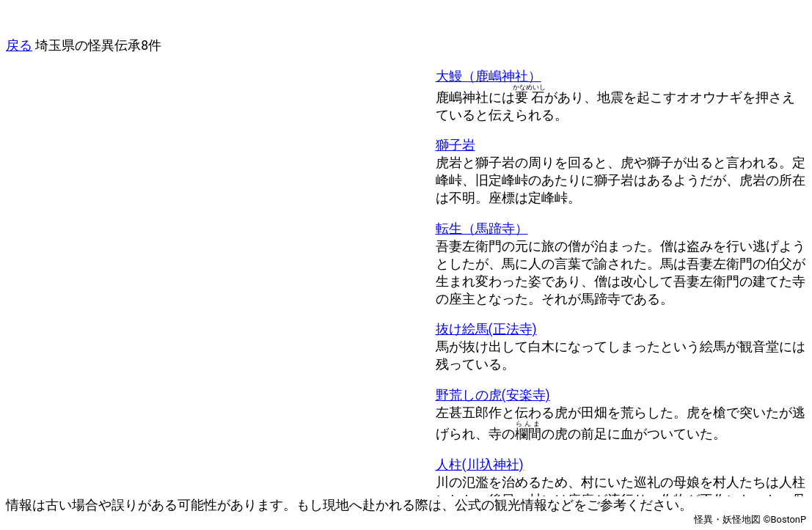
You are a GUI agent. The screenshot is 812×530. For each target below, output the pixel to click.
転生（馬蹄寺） (482, 229)
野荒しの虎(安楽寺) (493, 395)
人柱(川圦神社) (480, 465)
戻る (19, 45)
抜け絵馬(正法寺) (486, 329)
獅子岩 (456, 145)
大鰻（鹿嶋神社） (489, 76)
